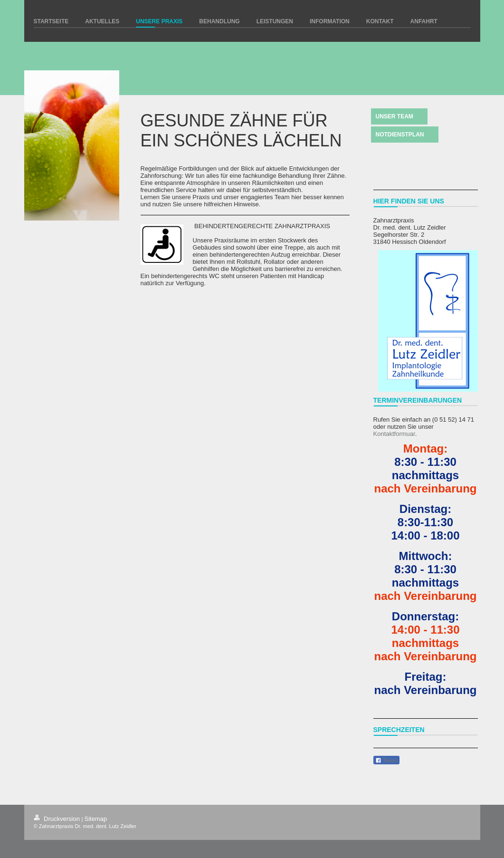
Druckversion (58, 819)
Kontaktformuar (394, 434)
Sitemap (96, 819)
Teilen (386, 761)
